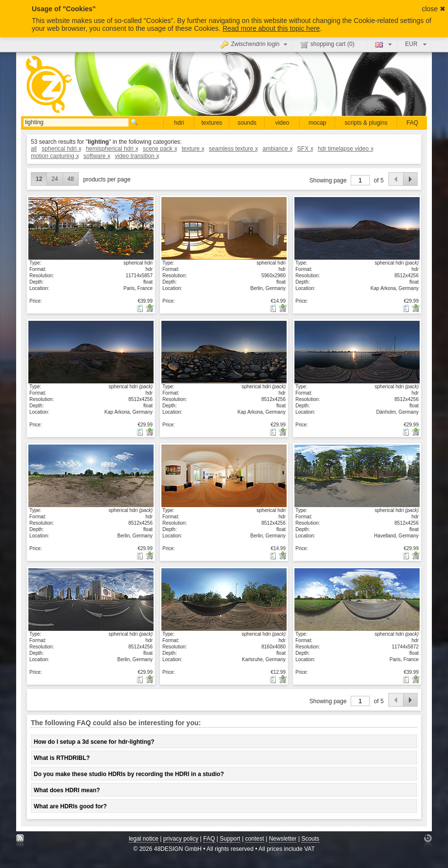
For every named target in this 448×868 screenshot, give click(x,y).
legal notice (144, 839)
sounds (247, 123)
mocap (317, 123)
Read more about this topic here (271, 28)
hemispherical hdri (112, 149)
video (282, 123)
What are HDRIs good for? (70, 806)
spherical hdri (61, 149)
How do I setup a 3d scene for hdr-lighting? (94, 742)
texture (192, 149)
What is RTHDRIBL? (62, 758)
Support (230, 839)
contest (255, 839)
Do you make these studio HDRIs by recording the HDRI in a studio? (129, 774)
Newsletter (283, 839)
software (97, 156)
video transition (137, 156)
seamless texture (233, 149)
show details (91, 228)
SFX (305, 149)
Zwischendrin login (255, 44)
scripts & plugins (366, 123)
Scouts (310, 839)
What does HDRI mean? (67, 790)
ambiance (278, 149)
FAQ (412, 123)
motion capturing (55, 156)
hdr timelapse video (346, 149)
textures (212, 123)
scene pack (160, 149)
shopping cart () (327, 45)
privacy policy (181, 839)
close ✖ (434, 9)
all (34, 149)
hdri (179, 123)
